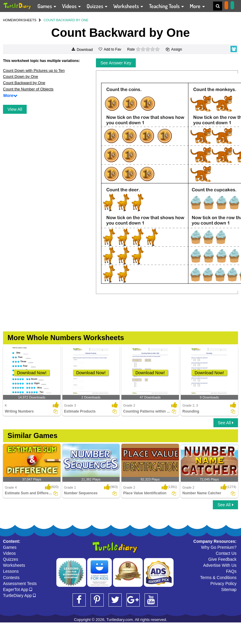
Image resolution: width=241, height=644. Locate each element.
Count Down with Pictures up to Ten (34, 71)
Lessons (11, 571)
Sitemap (229, 590)
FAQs (231, 571)
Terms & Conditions (218, 578)
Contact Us (226, 553)
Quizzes (11, 559)
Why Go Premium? (219, 547)
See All (226, 423)
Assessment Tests (20, 584)
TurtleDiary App (19, 595)
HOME (8, 20)
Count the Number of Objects (28, 89)
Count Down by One (21, 76)
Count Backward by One (24, 83)
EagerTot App (18, 590)
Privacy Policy (223, 584)
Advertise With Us (220, 565)
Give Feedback (222, 559)
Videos (9, 553)
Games (10, 547)
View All (15, 109)
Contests (11, 578)
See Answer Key (116, 63)
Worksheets (14, 565)
